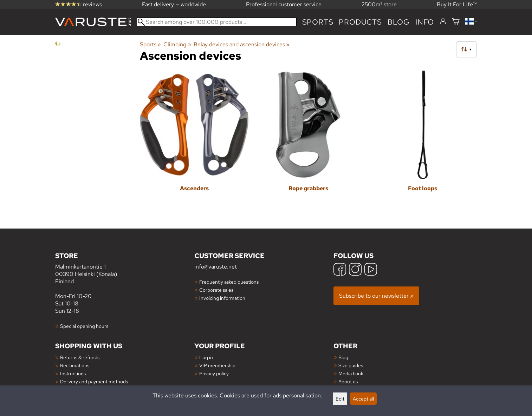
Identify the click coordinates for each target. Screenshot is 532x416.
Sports (318, 22)
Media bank (351, 373)
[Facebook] (340, 270)
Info (425, 22)
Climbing (177, 44)
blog (399, 22)
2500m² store (379, 4)
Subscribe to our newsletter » (376, 296)
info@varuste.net (216, 267)
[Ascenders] (194, 140)
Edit (340, 399)
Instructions (73, 373)
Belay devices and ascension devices (242, 44)
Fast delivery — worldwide (174, 4)
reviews (79, 4)
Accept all (363, 399)
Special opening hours (84, 326)
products (360, 22)
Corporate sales (216, 290)
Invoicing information (222, 298)
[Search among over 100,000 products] (217, 22)
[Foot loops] (423, 140)
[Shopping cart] (456, 22)
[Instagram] (355, 270)
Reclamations (75, 365)
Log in (206, 357)
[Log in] (443, 22)
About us (348, 381)
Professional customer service (284, 4)
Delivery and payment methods (94, 381)
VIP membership (217, 365)
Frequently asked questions (229, 282)
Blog (343, 357)
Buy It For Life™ (457, 4)
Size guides (351, 365)
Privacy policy (214, 373)
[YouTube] (371, 270)
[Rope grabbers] (308, 140)
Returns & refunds (80, 357)
